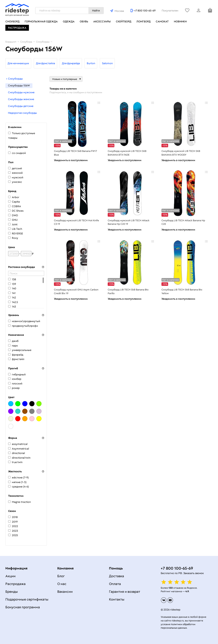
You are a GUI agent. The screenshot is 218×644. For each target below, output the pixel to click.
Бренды (12, 592)
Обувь (84, 21)
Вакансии (65, 592)
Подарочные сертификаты (27, 599)
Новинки (180, 21)
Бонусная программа (23, 607)
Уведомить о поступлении (71, 160)
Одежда (69, 21)
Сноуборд (12, 21)
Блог (61, 576)
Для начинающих (18, 63)
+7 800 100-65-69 (145, 11)
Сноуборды (14, 79)
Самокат (162, 21)
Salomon (107, 63)
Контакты (117, 599)
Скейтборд (124, 21)
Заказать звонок (194, 573)
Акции (10, 576)
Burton (91, 63)
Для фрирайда (71, 63)
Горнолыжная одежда (41, 21)
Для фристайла (46, 63)
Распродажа (17, 28)
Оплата (115, 584)
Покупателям (170, 11)
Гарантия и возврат (125, 592)
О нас (62, 584)
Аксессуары (102, 21)
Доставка (117, 576)
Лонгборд (143, 21)
